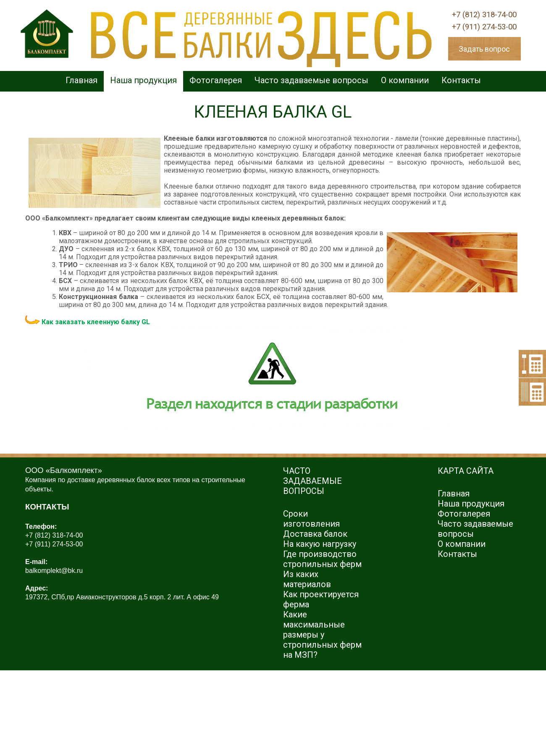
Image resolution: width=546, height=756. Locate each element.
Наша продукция (143, 80)
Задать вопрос (484, 49)
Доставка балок (315, 534)
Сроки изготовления (311, 519)
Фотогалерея (216, 80)
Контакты (461, 80)
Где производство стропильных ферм (322, 559)
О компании (405, 80)
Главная (81, 80)
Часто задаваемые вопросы (311, 80)
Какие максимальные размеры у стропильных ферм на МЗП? (322, 635)
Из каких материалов (307, 579)
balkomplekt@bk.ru (54, 571)
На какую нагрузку (320, 544)
